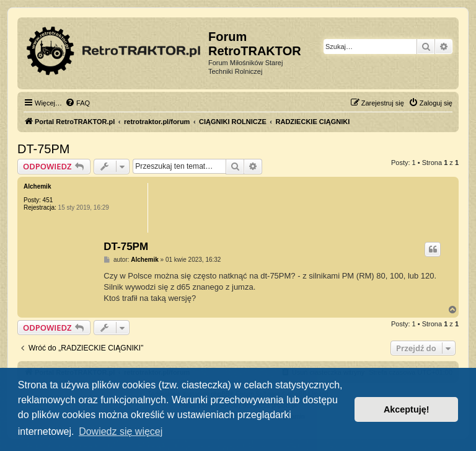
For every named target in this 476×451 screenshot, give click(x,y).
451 (48, 200)
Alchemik (37, 186)
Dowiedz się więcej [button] (121, 431)
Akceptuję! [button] (407, 409)
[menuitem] (77, 103)
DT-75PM (43, 149)
